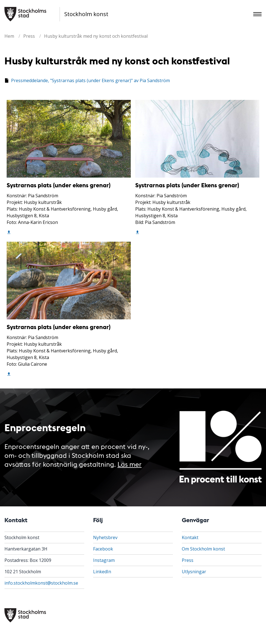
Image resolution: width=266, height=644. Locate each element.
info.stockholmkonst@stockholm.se (41, 583)
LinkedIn (102, 572)
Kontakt (190, 537)
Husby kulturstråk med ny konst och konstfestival (96, 36)
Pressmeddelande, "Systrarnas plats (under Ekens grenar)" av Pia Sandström (90, 80)
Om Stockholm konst (203, 549)
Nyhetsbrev (105, 537)
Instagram (104, 560)
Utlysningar (194, 572)
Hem (9, 36)
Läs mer (130, 464)
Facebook (103, 549)
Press (29, 36)
